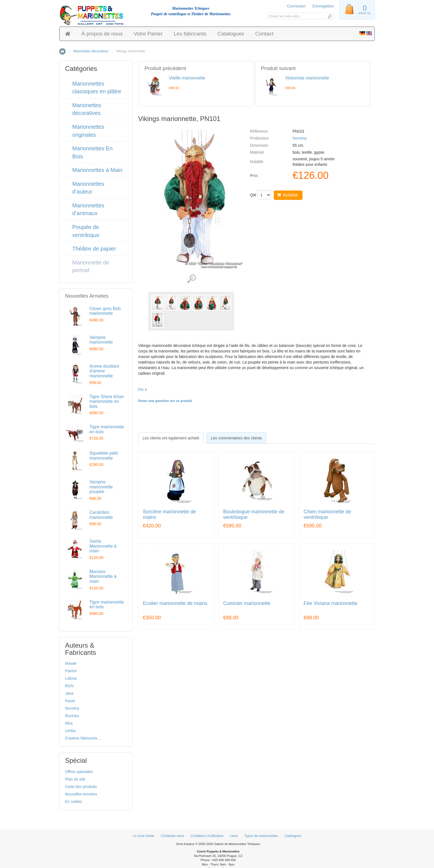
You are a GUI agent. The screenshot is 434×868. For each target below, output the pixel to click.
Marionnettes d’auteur (88, 188)
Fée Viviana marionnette (331, 603)
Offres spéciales (79, 772)
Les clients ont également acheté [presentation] (171, 438)
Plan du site (75, 779)
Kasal (70, 701)
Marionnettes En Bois (92, 152)
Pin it (142, 390)
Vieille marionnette (187, 78)
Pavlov (71, 671)
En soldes (73, 802)
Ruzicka (72, 716)
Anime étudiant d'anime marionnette (104, 371)
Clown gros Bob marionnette (105, 311)
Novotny (300, 138)
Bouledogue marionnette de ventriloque (254, 515)
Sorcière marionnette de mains (169, 515)
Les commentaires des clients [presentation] (236, 438)
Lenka (70, 731)
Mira (69, 723)
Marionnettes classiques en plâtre (97, 88)
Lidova (71, 678)
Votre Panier (148, 34)
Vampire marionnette (101, 340)
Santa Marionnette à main (103, 546)
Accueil (62, 51)
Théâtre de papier (94, 249)
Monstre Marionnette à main (103, 576)
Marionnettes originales (88, 131)
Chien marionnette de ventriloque (327, 515)
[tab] (171, 438)
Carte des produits (81, 787)
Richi (69, 686)
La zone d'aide (144, 836)
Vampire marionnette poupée (101, 487)
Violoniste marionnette (307, 78)
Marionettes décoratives (91, 51)
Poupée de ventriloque (86, 231)
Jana (69, 693)
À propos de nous (102, 34)
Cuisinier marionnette (247, 603)
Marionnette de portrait (91, 266)
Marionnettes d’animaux (88, 209)
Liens (234, 836)
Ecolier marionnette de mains (175, 603)
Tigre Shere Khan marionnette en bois (107, 401)
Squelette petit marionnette (104, 456)
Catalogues (231, 34)
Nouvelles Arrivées (81, 794)
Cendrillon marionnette (101, 515)
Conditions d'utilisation (207, 836)
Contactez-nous (172, 836)
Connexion (296, 6)
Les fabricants (190, 34)
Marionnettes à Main (97, 170)
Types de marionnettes (261, 836)
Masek (71, 663)
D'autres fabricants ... (83, 738)
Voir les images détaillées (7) (191, 279)
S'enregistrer (323, 6)
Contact (264, 34)
